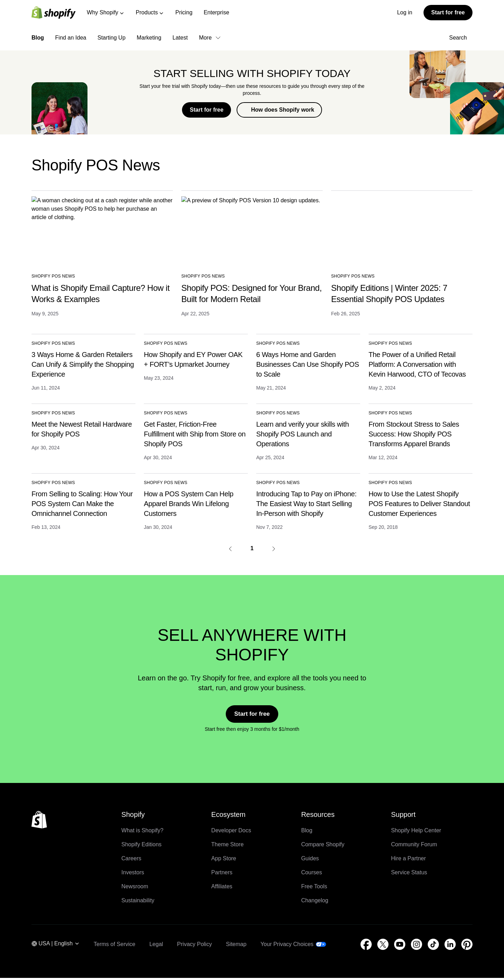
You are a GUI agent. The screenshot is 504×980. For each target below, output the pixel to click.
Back (89, 123)
